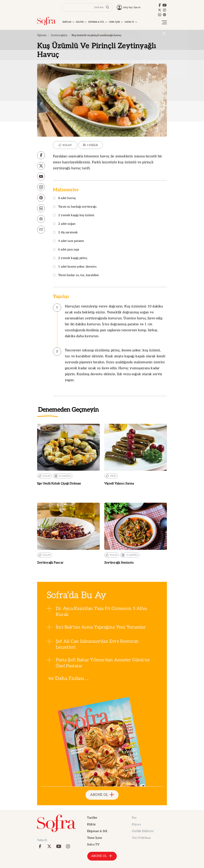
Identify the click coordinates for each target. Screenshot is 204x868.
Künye (136, 825)
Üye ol (137, 7)
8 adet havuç (64, 198)
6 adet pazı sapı (66, 250)
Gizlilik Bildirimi (143, 831)
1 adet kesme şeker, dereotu (75, 267)
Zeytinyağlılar (59, 35)
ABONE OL (102, 795)
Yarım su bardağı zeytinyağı (75, 207)
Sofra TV (93, 845)
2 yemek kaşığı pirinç (70, 258)
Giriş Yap (128, 7)
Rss (134, 818)
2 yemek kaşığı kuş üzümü (74, 216)
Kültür (91, 825)
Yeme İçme (95, 838)
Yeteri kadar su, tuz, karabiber (76, 275)
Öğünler (42, 35)
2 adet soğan (64, 224)
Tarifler (92, 818)
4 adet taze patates (68, 241)
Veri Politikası (141, 838)
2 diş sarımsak (65, 233)
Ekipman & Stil (97, 831)
